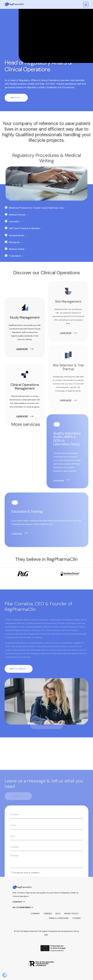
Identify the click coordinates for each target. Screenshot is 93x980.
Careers (48, 914)
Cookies (77, 918)
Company (35, 914)
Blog (58, 914)
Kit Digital (43, 931)
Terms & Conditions (59, 918)
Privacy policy (71, 914)
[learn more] (32, 381)
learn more (22, 381)
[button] (86, 4)
